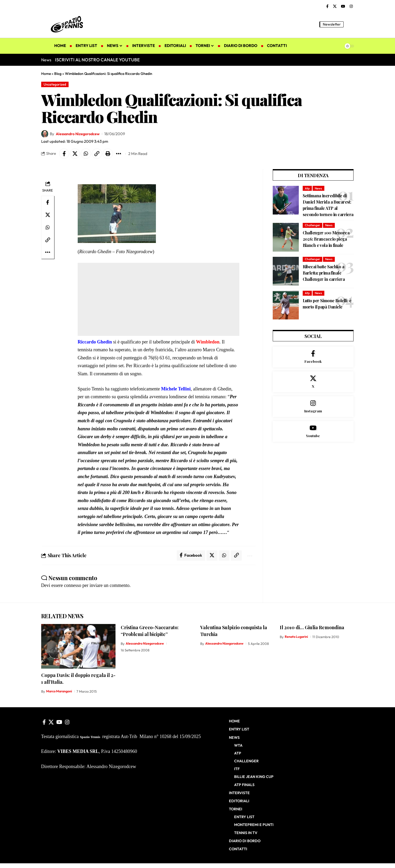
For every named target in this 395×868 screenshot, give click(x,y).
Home (46, 74)
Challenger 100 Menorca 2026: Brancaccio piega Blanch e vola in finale (326, 239)
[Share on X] (76, 154)
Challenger (312, 226)
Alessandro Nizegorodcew (79, 134)
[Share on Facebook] (64, 154)
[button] (350, 24)
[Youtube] (313, 433)
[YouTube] (343, 7)
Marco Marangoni (60, 692)
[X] (335, 7)
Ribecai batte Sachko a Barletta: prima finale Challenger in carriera (324, 273)
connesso (72, 586)
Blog (58, 74)
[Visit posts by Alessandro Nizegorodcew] (45, 134)
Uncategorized (55, 84)
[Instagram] (351, 7)
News (319, 189)
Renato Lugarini (297, 638)
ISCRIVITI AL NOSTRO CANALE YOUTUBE (97, 60)
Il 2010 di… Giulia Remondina (312, 628)
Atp (307, 189)
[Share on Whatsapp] (87, 154)
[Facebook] (327, 7)
